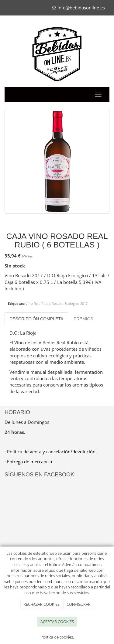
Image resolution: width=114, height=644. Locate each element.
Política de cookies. (57, 637)
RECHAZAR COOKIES (41, 604)
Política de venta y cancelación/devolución (51, 451)
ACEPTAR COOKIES (57, 622)
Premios (83, 319)
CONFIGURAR (79, 604)
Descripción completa (36, 319)
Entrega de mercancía (29, 462)
